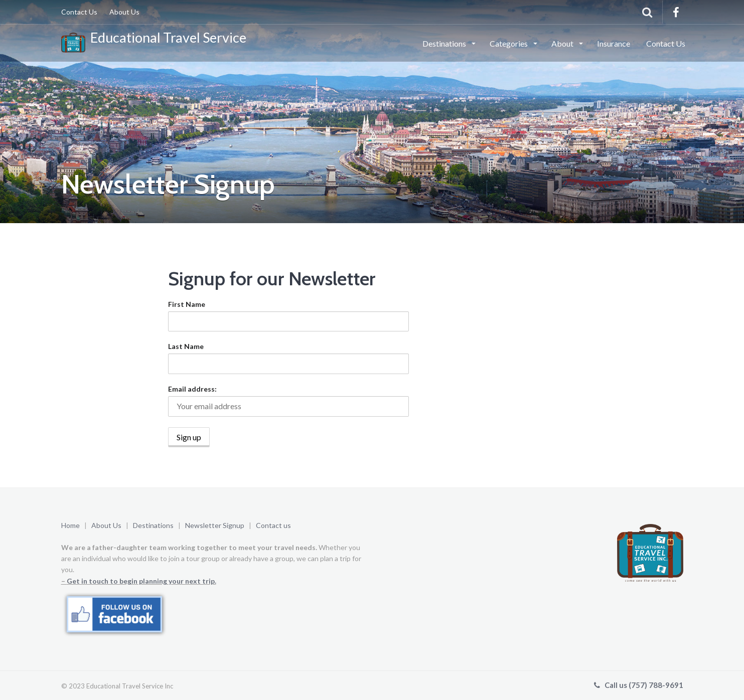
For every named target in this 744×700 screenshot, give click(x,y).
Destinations (445, 43)
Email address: (192, 389)
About (563, 43)
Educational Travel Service (154, 41)
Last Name (186, 346)
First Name (187, 304)
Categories (509, 43)
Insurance (614, 43)
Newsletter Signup (215, 525)
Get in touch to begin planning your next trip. (141, 581)
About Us (124, 12)
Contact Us (79, 12)
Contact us (273, 525)
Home (70, 525)
